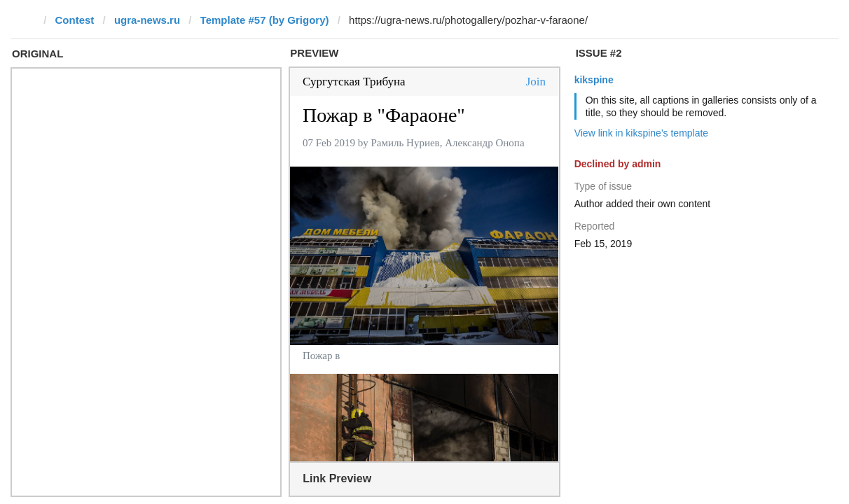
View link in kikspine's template (642, 133)
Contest (75, 20)
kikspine (594, 80)
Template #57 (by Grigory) (265, 20)
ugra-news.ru (147, 20)
